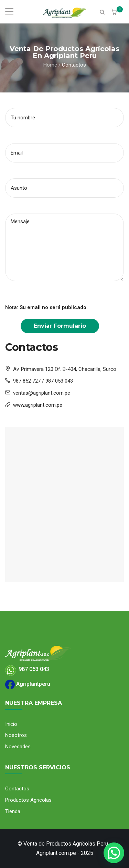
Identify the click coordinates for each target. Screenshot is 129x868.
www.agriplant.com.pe (38, 405)
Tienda (13, 811)
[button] (115, 13)
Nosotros (16, 735)
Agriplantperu (28, 684)
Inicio (11, 724)
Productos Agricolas (28, 800)
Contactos (17, 789)
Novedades (18, 747)
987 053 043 (27, 669)
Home (50, 65)
